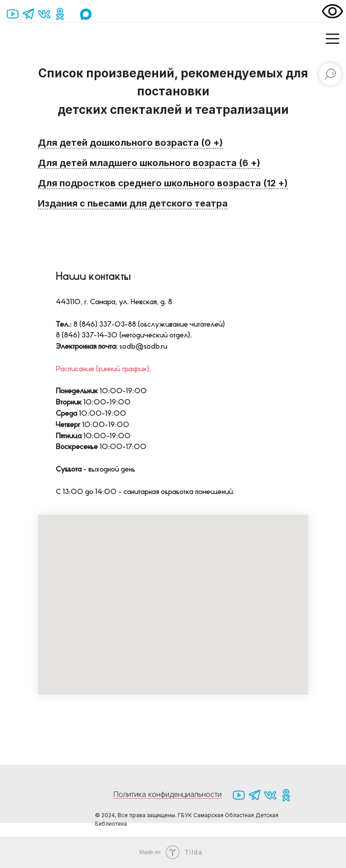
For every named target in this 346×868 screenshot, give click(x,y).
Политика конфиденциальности (167, 794)
